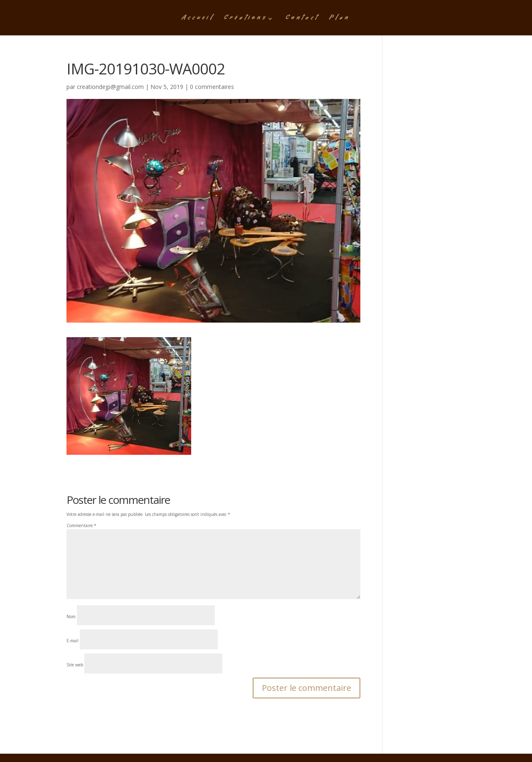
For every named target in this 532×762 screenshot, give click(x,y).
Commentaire (81, 525)
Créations (246, 20)
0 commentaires (212, 87)
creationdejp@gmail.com (110, 87)
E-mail (73, 641)
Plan (339, 20)
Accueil (198, 20)
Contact (302, 20)
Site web (75, 665)
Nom (71, 617)
